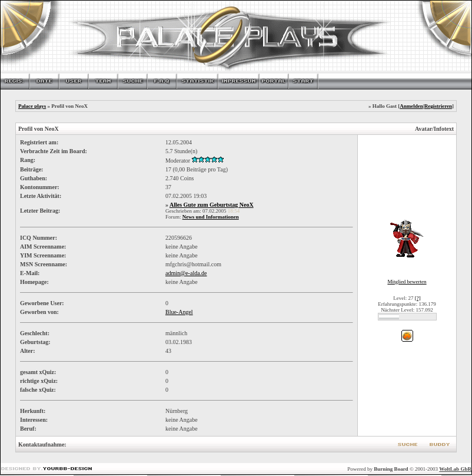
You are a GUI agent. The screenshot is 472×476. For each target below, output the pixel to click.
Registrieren (438, 106)
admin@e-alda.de (186, 273)
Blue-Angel (179, 312)
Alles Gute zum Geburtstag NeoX (212, 205)
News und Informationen (211, 217)
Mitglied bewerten (407, 282)
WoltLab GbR (455, 469)
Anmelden (411, 106)
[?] (418, 298)
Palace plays (32, 106)
